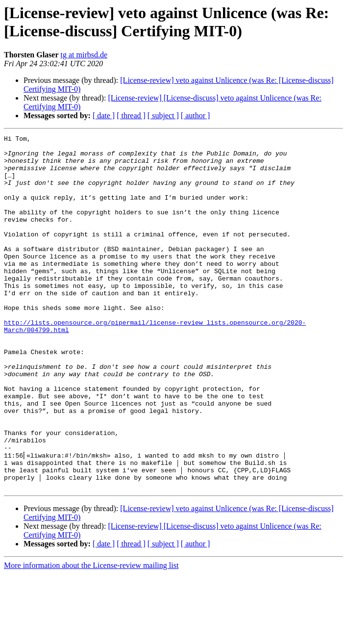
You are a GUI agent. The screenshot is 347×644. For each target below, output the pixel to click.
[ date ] (104, 116)
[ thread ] (131, 116)
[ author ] (196, 116)
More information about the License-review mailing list (91, 635)
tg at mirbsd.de (84, 55)
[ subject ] (163, 116)
